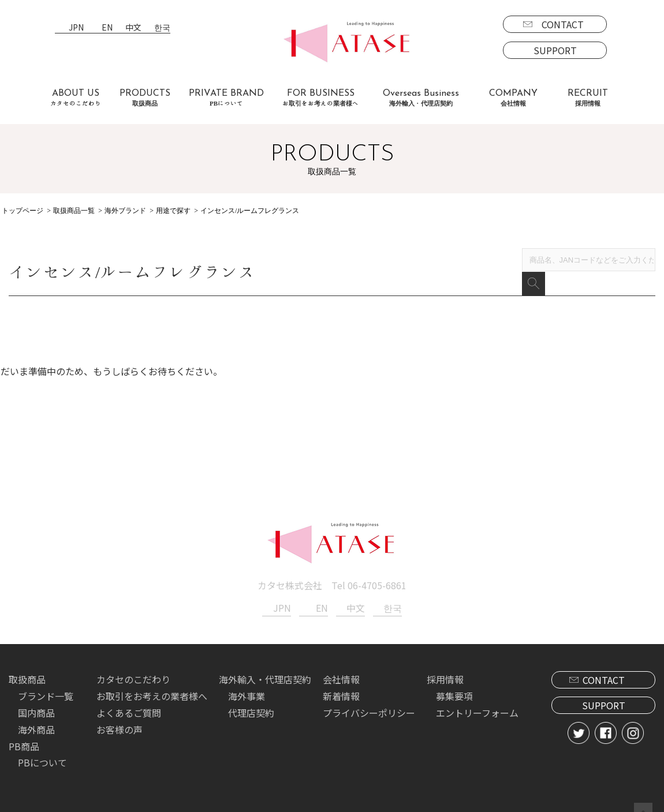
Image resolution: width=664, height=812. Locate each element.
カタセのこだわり (133, 663)
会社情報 (341, 663)
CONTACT (563, 24)
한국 (162, 28)
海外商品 (36, 713)
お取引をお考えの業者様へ (152, 680)
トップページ (23, 211)
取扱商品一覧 (74, 211)
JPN (76, 28)
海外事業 (247, 680)
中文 (133, 28)
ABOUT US (76, 98)
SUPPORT (555, 50)
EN (107, 28)
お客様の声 (120, 713)
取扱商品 (27, 663)
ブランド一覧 (46, 680)
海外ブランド (125, 211)
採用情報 (445, 663)
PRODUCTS (145, 98)
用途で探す (173, 211)
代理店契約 (251, 697)
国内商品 (36, 697)
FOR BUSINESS (320, 98)
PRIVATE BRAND (226, 98)
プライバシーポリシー (369, 697)
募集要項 (454, 680)
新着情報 (341, 680)
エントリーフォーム (477, 697)
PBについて (42, 746)
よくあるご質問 (129, 697)
